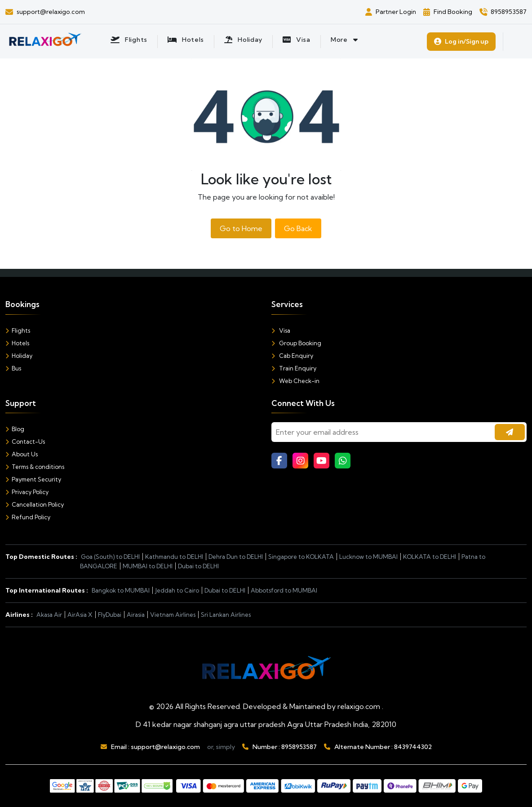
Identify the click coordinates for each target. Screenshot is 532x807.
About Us (22, 454)
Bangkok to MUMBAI (121, 590)
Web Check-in (295, 381)
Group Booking (296, 343)
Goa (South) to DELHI (110, 557)
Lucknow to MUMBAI (368, 557)
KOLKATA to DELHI (430, 557)
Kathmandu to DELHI (174, 557)
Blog (15, 429)
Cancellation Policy (35, 504)
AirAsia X (80, 615)
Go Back (298, 228)
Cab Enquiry (292, 356)
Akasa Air (49, 615)
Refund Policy (28, 517)
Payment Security (33, 479)
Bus (13, 368)
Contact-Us (25, 441)
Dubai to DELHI (198, 566)
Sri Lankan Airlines (226, 615)
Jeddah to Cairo (177, 590)
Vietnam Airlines (173, 615)
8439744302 (413, 747)
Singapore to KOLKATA (301, 557)
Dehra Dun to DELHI (236, 557)
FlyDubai (110, 615)
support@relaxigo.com (165, 747)
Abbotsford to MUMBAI (284, 590)
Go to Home (241, 228)
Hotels (17, 343)
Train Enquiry (294, 368)
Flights (18, 330)
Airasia (136, 615)
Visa (281, 330)
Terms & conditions (35, 467)
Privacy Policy (27, 492)
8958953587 (299, 747)
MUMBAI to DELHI (148, 566)
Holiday (19, 356)
